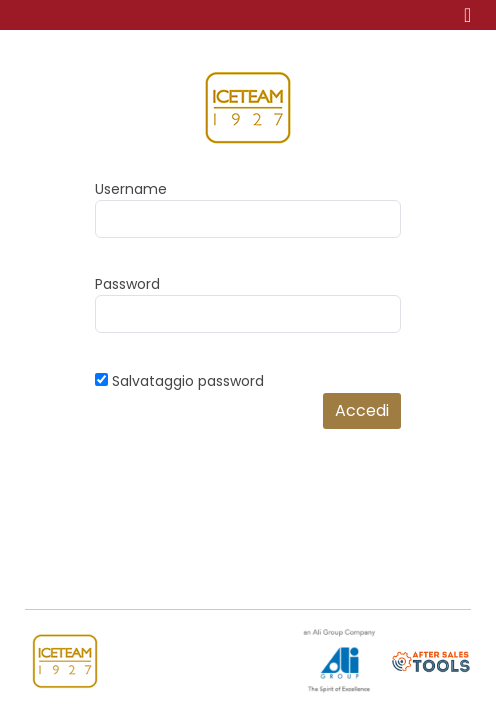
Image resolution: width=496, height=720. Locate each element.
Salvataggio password (188, 381)
